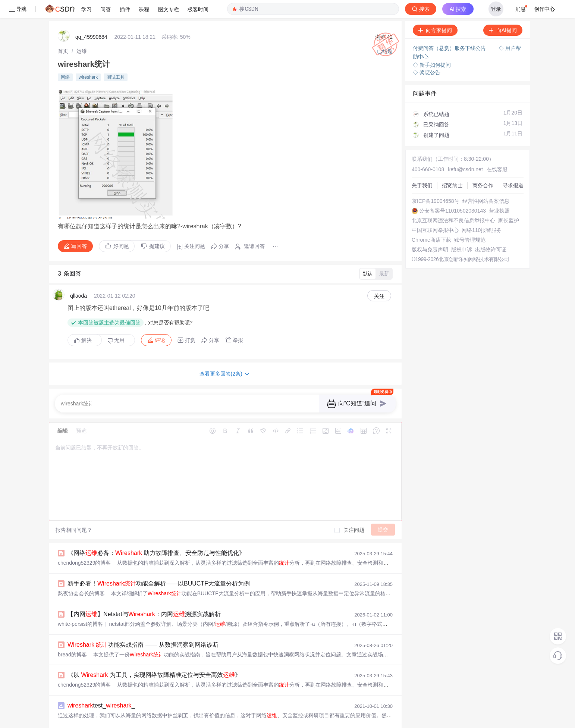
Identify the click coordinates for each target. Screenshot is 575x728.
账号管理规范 (470, 222)
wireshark (88, 59)
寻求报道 (513, 167)
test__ (101, 688)
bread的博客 (72, 637)
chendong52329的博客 (84, 545)
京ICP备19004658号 (436, 183)
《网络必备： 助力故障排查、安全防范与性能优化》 (156, 535)
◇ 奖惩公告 (427, 54)
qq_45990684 (91, 19)
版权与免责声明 (430, 232)
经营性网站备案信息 (486, 183)
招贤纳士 (452, 167)
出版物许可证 (491, 232)
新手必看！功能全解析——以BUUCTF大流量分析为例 (159, 566)
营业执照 (499, 193)
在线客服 (497, 151)
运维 (82, 33)
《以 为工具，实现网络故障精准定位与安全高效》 (154, 657)
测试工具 (116, 59)
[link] (63, 33)
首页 (63, 33)
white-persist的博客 (80, 606)
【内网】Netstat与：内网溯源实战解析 (144, 596)
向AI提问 (503, 12)
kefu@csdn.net (465, 151)
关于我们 (422, 167)
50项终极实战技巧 (106, 718)
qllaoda (78, 278)
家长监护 (509, 203)
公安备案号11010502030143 (453, 193)
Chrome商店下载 (431, 222)
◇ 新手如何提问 (432, 47)
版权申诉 (462, 232)
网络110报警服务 (482, 212)
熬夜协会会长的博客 (81, 575)
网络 (65, 59)
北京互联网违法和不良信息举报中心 (453, 203)
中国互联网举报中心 (435, 212)
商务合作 (483, 167)
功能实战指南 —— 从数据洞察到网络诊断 (143, 627)
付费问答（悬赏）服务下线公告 (450, 30)
